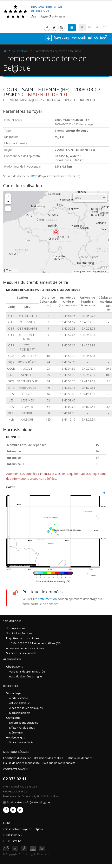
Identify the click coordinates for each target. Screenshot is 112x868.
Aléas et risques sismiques (26, 708)
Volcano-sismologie (21, 742)
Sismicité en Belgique (19, 633)
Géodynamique (16, 738)
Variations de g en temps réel (27, 672)
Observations (15, 667)
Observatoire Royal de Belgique (24, 829)
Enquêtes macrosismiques (23, 638)
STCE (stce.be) (13, 841)
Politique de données (79, 758)
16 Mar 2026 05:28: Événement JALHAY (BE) (35, 643)
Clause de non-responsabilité (21, 763)
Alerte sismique (19, 698)
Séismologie (21, 51)
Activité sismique (20, 703)
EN (90, 27)
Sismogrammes (16, 628)
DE (104, 27)
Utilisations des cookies (49, 758)
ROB (34, 176)
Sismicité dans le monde (21, 653)
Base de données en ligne (26, 677)
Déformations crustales (24, 723)
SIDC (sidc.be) (13, 835)
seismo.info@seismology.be (32, 802)
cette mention (47, 599)
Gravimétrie (13, 718)
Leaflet (76, 271)
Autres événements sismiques (25, 648)
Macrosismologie (20, 713)
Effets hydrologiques (22, 728)
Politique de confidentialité (59, 763)
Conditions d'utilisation (17, 758)
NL (97, 27)
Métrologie (16, 733)
